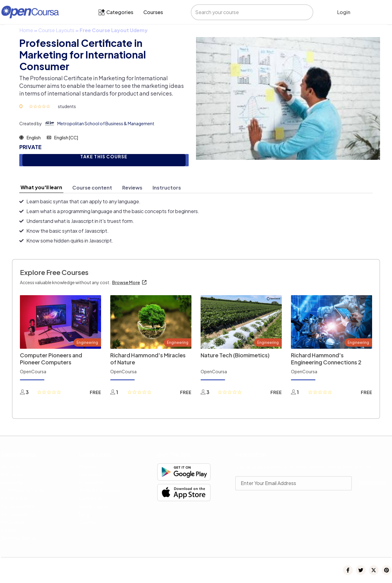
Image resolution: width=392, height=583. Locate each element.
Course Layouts (56, 30)
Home (26, 30)
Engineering (87, 342)
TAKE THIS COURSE (104, 157)
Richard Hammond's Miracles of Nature (148, 359)
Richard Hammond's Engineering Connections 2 (326, 359)
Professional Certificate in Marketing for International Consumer (83, 55)
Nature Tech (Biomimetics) (235, 355)
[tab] (41, 187)
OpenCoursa (33, 371)
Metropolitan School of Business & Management (106, 123)
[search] (247, 12)
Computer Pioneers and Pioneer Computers (51, 359)
